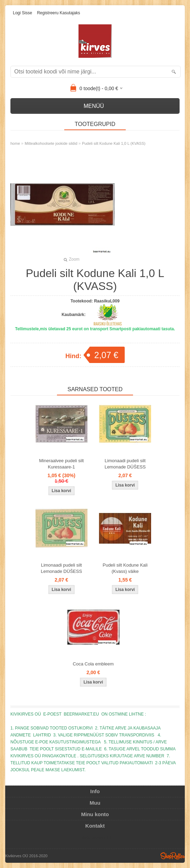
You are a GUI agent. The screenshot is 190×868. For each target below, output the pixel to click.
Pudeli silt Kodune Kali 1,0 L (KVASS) (114, 143)
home (15, 143)
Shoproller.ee (173, 856)
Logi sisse (22, 13)
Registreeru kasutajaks (58, 13)
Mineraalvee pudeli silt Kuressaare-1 (62, 464)
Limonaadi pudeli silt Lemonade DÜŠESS (125, 464)
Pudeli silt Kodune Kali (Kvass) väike (125, 568)
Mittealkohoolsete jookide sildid (51, 143)
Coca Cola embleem (93, 664)
